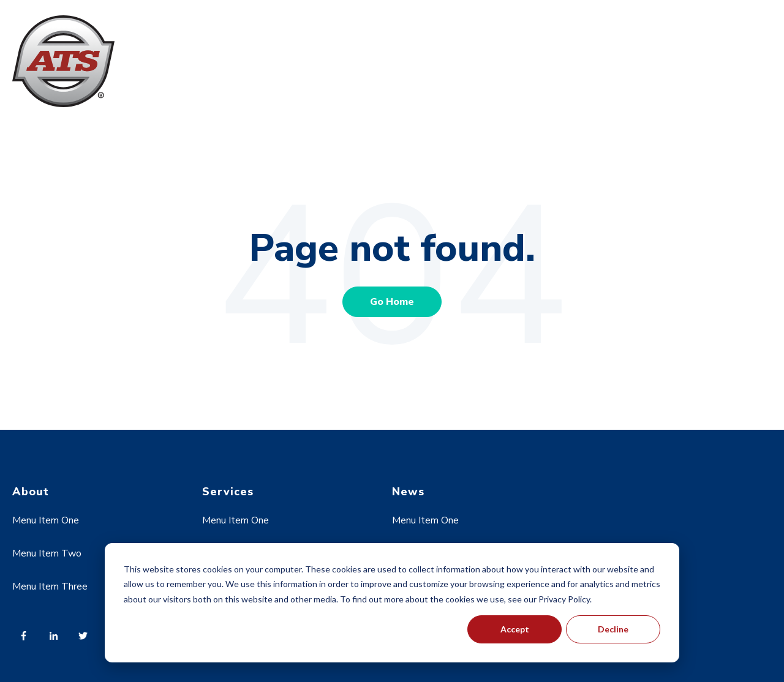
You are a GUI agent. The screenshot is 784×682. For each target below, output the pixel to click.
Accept (515, 629)
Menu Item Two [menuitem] (47, 553)
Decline (613, 629)
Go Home (392, 302)
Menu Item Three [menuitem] (50, 586)
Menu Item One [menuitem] (46, 520)
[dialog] (392, 603)
